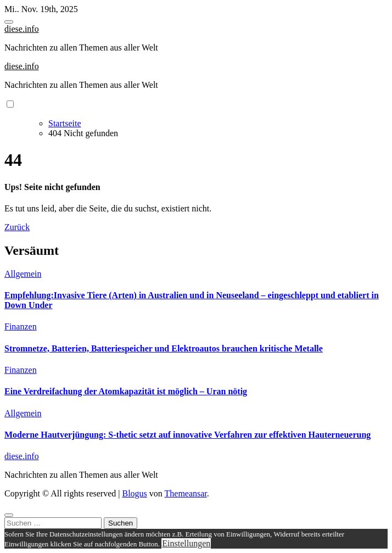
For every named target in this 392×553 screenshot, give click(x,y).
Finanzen (21, 326)
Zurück (17, 227)
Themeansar (186, 493)
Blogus (134, 493)
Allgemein (23, 274)
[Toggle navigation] (9, 22)
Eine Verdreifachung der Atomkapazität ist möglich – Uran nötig (126, 391)
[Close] (9, 515)
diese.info (22, 29)
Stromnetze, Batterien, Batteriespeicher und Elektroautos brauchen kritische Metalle (164, 348)
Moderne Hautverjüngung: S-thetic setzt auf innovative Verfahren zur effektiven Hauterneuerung (187, 435)
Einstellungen (186, 543)
